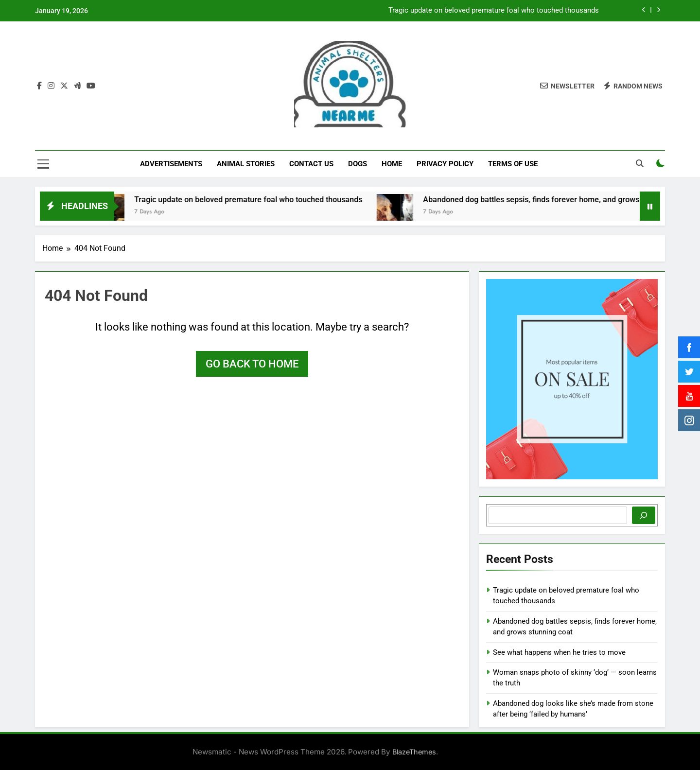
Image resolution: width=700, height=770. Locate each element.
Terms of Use (513, 164)
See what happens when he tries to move (559, 652)
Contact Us (311, 164)
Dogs (358, 164)
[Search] (644, 515)
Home (392, 164)
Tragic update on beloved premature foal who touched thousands (494, 11)
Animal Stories (246, 164)
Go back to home (252, 364)
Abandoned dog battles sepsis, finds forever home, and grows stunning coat (565, 200)
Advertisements (171, 164)
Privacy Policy (445, 164)
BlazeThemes (414, 752)
